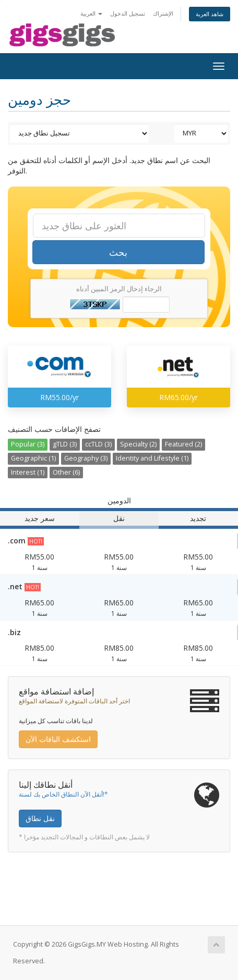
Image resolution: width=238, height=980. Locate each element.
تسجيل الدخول (128, 13)
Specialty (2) (138, 444)
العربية (91, 13)
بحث (118, 252)
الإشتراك (163, 13)
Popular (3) (28, 444)
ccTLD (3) (98, 444)
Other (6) (66, 472)
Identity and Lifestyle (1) (152, 458)
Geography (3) (86, 458)
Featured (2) (183, 444)
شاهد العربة (210, 14)
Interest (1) (28, 472)
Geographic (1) (33, 458)
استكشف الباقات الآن (58, 739)
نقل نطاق (40, 818)
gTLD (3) (65, 444)
